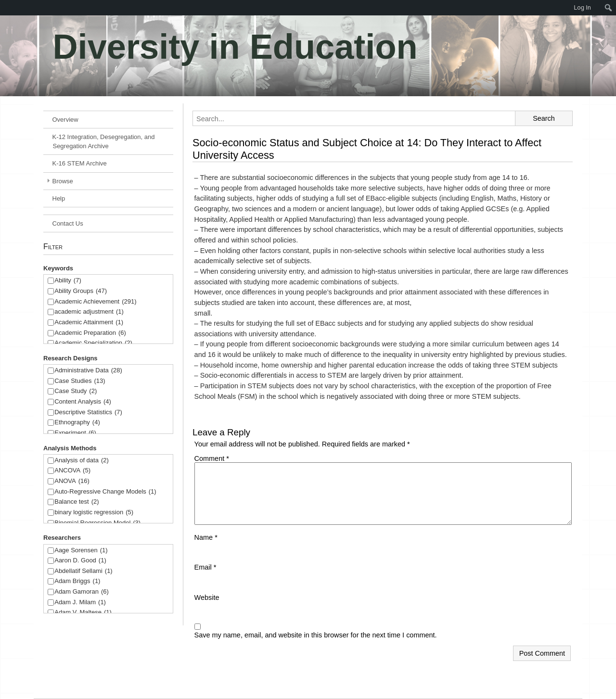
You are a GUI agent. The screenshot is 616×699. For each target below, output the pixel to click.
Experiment (75, 433)
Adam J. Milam (80, 603)
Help (59, 198)
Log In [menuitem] (582, 7)
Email (205, 567)
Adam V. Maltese (83, 613)
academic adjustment (89, 312)
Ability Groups (81, 291)
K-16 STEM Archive (80, 163)
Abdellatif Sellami (83, 571)
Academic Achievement (95, 302)
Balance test (77, 502)
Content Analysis (83, 402)
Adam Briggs (77, 581)
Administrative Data (88, 371)
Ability (68, 281)
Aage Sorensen (81, 551)
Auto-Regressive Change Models (105, 492)
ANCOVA (72, 471)
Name (206, 537)
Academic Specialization (93, 343)
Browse (63, 181)
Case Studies (80, 381)
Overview (65, 120)
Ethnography (77, 423)
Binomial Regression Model (97, 523)
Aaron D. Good (80, 561)
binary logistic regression (94, 513)
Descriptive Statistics (88, 413)
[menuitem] (5, 8)
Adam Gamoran (82, 592)
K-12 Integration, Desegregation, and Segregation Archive (104, 141)
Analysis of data (82, 461)
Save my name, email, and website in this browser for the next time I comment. (316, 635)
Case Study (76, 391)
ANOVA (72, 481)
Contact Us (68, 223)
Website (207, 597)
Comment (212, 458)
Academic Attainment (89, 323)
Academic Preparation (90, 333)
